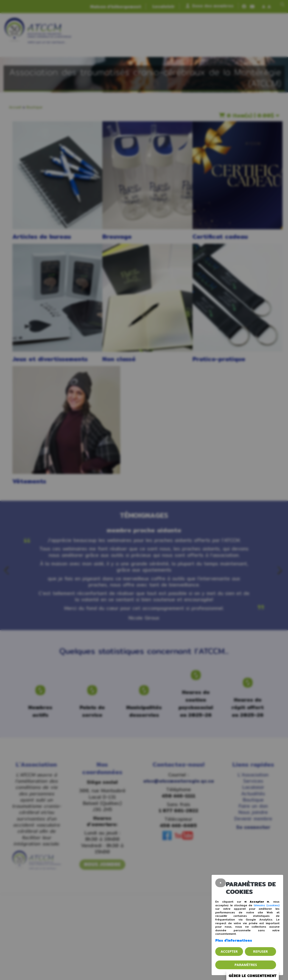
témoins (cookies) (267, 905)
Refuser (260, 951)
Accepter (229, 951)
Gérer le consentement (253, 976)
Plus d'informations (234, 940)
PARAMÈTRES (246, 965)
